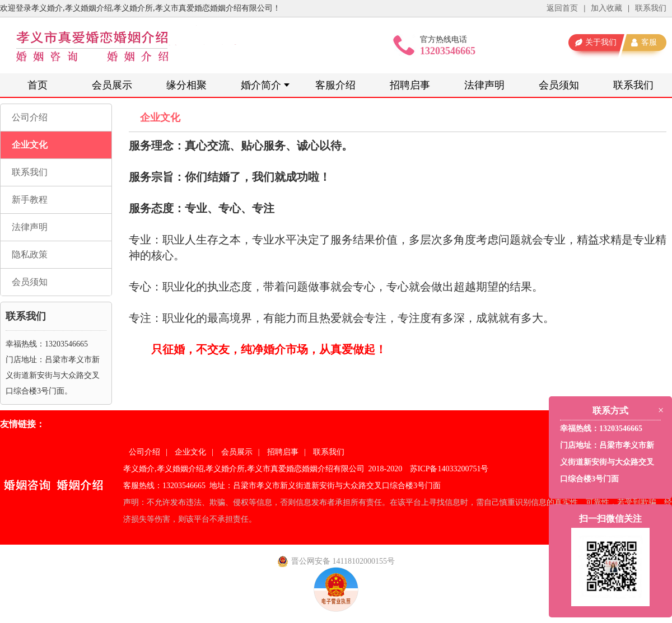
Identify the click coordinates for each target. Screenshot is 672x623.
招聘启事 (410, 85)
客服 (649, 42)
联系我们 (651, 8)
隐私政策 (30, 254)
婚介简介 (261, 85)
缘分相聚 (186, 85)
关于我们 (601, 42)
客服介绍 (335, 85)
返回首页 (562, 8)
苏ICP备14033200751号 (449, 469)
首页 (38, 85)
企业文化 (30, 145)
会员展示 (112, 85)
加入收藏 (606, 8)
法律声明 (484, 85)
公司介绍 (30, 117)
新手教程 (30, 200)
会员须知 (559, 85)
